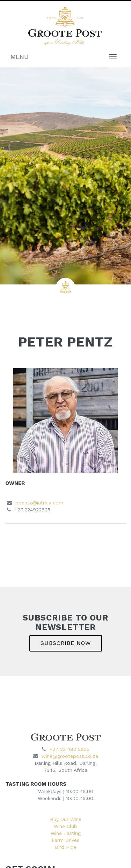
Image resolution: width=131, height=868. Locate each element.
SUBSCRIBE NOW (66, 643)
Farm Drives (65, 840)
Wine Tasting (66, 833)
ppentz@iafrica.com (39, 503)
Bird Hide (66, 847)
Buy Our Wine (66, 819)
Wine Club (65, 826)
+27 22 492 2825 (69, 749)
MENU (20, 57)
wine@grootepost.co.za (70, 756)
